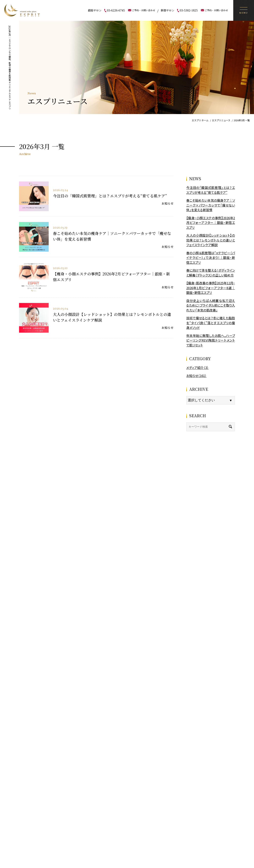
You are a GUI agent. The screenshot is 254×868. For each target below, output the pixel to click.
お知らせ (168, 203)
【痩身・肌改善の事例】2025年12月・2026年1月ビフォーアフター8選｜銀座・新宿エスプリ (211, 288)
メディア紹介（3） (197, 368)
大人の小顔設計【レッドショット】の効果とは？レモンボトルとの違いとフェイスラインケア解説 (211, 240)
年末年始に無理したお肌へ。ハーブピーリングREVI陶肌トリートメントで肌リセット (211, 340)
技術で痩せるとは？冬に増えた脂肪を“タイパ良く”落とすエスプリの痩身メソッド (211, 323)
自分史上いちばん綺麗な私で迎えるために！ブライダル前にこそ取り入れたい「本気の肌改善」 (211, 305)
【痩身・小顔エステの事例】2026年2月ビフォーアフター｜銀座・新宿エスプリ (211, 223)
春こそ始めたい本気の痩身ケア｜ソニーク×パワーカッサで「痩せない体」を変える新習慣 (211, 205)
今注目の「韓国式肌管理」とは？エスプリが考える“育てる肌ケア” (110, 196)
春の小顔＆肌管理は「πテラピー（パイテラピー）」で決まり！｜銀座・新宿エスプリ (211, 258)
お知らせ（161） (196, 376)
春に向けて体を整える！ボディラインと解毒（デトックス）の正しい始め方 (211, 273)
